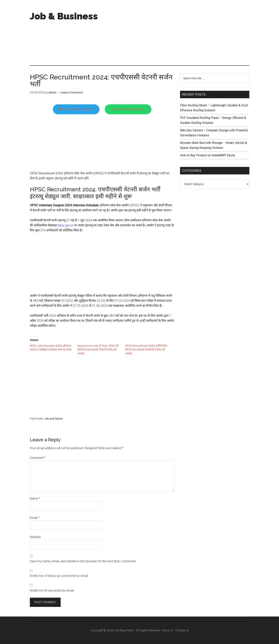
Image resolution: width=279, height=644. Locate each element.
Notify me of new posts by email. (52, 590)
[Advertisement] (179, 33)
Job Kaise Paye (124, 630)
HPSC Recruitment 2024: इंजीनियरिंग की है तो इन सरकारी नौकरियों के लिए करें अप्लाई (146, 350)
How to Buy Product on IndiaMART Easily (208, 155)
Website (35, 537)
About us (168, 630)
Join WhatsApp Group (128, 109)
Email (35, 518)
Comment (38, 458)
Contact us (182, 630)
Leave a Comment (72, 92)
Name (35, 499)
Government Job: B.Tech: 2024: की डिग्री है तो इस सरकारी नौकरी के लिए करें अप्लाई (98, 350)
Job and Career (54, 419)
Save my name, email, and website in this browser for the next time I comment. (83, 561)
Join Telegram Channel (76, 109)
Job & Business (64, 16)
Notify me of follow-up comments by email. (59, 576)
